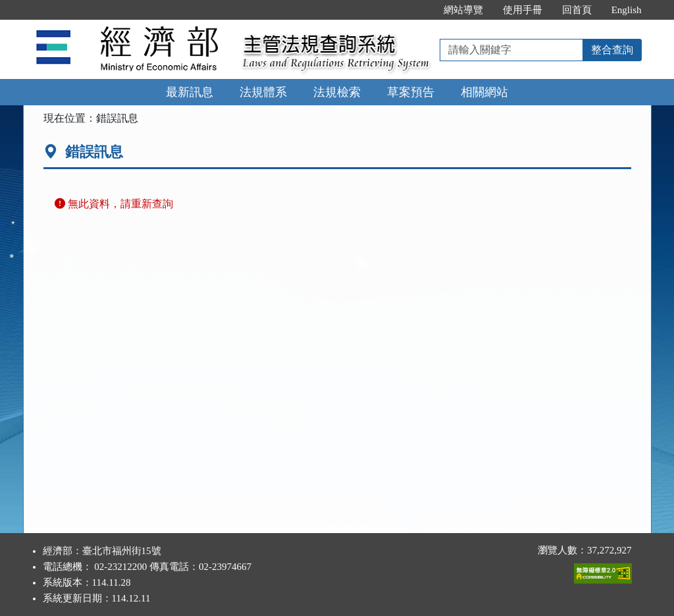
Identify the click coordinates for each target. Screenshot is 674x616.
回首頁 (577, 10)
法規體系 (263, 92)
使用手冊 (523, 10)
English (627, 10)
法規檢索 (337, 92)
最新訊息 (190, 92)
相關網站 (484, 92)
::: (420, 10)
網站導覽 (463, 10)
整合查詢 (612, 50)
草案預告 (411, 92)
